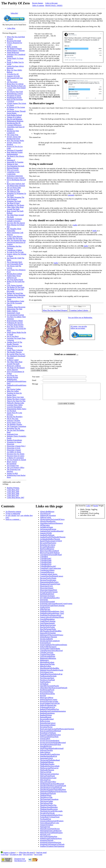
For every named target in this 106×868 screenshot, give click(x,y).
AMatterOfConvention (48, 515)
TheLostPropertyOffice (48, 782)
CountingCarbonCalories (49, 574)
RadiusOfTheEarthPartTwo (49, 709)
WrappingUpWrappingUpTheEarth (52, 844)
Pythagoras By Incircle (15, 323)
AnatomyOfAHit (46, 533)
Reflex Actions (12, 47)
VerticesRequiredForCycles (50, 823)
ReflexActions (45, 721)
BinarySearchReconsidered (49, 551)
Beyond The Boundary (15, 417)
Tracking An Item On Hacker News (14, 394)
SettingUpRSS (45, 739)
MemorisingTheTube (47, 664)
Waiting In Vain (12, 164)
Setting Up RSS (12, 473)
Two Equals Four (13, 466)
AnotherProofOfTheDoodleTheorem (53, 537)
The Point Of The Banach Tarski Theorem (16, 369)
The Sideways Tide (13, 191)
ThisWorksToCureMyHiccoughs (51, 811)
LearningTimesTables (48, 654)
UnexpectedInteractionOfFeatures (52, 821)
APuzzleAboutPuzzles (48, 521)
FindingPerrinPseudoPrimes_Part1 (52, 611)
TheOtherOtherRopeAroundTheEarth (53, 786)
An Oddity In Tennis (14, 452)
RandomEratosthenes (47, 713)
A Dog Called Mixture (15, 236)
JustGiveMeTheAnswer (48, 647)
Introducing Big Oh (14, 123)
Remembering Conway (15, 94)
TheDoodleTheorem (47, 770)
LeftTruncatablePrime (48, 656)
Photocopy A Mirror (14, 366)
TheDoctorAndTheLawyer (49, 768)
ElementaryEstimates (47, 596)
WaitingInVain (45, 827)
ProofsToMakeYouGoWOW (50, 703)
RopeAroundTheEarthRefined (50, 731)
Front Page (5, 854)
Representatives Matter (15, 321)
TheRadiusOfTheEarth (48, 793)
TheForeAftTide (46, 772)
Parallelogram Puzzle (14, 98)
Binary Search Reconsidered (12, 463)
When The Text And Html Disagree (55, 310)
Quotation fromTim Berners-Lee (20, 860)
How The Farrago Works (15, 141)
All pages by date (16, 854)
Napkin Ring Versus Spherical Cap (14, 277)
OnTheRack (44, 684)
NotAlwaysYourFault (47, 680)
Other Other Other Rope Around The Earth (15, 208)
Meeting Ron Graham (14, 274)
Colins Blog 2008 (13, 494)
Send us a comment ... (13, 519)
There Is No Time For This (16, 401)
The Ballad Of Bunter (14, 49)
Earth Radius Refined (14, 115)
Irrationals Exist (12, 434)
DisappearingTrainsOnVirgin (50, 584)
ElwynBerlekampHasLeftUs (50, 598)
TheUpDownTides (46, 803)
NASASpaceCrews (47, 672)
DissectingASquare (47, 588)
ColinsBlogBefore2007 (48, 566)
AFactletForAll (45, 514)
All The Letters (12, 82)
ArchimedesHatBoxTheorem (50, 539)
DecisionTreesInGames (48, 580)
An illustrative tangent (13, 512)
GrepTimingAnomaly (47, 623)
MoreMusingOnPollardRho (50, 668)
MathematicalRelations (48, 658)
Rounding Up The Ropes (15, 205)
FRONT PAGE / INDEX (54, 5)
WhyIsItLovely (45, 835)
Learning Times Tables (15, 405)
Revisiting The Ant (13, 428)
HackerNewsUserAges (48, 625)
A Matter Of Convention (15, 458)
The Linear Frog (13, 135)
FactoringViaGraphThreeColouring (52, 606)
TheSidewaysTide (46, 797)
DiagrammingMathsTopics (49, 582)
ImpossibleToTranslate (48, 633)
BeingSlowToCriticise (48, 545)
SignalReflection (46, 746)
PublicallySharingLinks (48, 705)
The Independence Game (15, 301)
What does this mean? (27, 853)
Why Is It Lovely (13, 170)
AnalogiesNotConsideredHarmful (52, 531)
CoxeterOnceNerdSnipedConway (52, 576)
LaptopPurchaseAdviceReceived (51, 651)
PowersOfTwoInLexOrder (49, 701)
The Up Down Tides (14, 188)
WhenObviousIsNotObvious (50, 829)
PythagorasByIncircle (48, 707)
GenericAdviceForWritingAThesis (52, 617)
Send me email (41, 853)
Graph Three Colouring (15, 350)
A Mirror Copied (13, 360)
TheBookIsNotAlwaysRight (50, 766)
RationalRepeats (46, 717)
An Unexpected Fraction (15, 315)
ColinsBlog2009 (46, 562)
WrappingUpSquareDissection (51, 842)
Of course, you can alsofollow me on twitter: (79, 327)
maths (75, 225)
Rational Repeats (13, 168)
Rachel (96, 506)
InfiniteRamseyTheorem (48, 637)
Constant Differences (14, 125)
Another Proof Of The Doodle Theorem (14, 343)
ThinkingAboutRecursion (49, 809)
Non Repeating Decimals (16, 166)
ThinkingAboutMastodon (49, 807)
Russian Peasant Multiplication (12, 378)
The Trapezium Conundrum (16, 426)
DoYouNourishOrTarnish (49, 592)
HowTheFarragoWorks (48, 629)
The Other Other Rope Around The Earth (15, 363)
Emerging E (11, 160)
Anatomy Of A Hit (13, 76)
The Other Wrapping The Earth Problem (16, 198)
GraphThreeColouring (48, 621)
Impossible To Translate (15, 162)
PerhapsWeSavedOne (47, 694)
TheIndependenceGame (48, 778)
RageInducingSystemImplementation (53, 711)
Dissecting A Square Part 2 (16, 446)
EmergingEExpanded (47, 602)
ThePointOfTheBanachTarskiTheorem (53, 791)
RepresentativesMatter (48, 725)
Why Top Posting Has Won (16, 240)
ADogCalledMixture (47, 512)
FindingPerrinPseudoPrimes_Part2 (52, 613)
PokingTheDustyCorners (49, 699)
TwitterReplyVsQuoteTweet (50, 817)
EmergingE (44, 600)
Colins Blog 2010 (13, 490)
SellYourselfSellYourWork (49, 737)
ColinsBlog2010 (46, 564)
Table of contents (38, 5)
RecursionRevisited (47, 719)
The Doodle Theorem (14, 352)
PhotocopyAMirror (47, 698)
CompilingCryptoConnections (50, 568)
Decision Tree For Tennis (16, 454)
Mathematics (44, 660)
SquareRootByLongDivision (50, 754)
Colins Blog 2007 (13, 496)
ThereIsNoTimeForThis (48, 805)
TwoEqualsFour (46, 819)
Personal (43, 696)
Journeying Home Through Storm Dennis (16, 112)
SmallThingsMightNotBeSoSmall (52, 748)
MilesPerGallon (45, 666)
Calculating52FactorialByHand (51, 555)
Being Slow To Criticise (15, 84)
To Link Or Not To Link (15, 252)
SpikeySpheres (45, 752)
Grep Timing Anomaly (15, 285)
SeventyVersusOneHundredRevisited (53, 743)
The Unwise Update (14, 389)
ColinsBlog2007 (46, 559)
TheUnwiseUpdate (46, 801)
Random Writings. (13, 488)
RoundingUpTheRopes (48, 733)
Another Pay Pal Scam (15, 238)
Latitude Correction (14, 221)
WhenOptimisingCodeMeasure (51, 831)
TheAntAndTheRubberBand (50, 760)
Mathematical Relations (15, 121)
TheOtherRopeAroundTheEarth (51, 788)
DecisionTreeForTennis (48, 578)
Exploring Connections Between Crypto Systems (16, 177)
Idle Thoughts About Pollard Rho (14, 230)
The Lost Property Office (16, 467)
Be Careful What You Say (16, 354)
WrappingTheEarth (47, 840)
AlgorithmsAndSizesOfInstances (51, 523)
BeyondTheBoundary (47, 547)
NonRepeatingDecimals (48, 676)
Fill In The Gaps (13, 419)
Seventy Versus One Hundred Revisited (14, 138)
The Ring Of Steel (13, 203)
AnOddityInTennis (46, 527)
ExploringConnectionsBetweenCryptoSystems (56, 604)
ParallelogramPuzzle (47, 690)
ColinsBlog (44, 557)
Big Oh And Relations (15, 119)
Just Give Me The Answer (16, 223)
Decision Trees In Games (16, 456)
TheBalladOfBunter (47, 762)
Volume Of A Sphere (14, 117)
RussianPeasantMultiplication (50, 735)
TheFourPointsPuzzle (47, 776)
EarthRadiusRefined (47, 594)
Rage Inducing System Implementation (15, 153)
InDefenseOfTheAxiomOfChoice (52, 635)
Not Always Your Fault (15, 92)
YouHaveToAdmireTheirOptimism (52, 846)
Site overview (28, 854)
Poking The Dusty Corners (16, 399)
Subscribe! (14, 13)
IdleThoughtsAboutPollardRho (51, 631)
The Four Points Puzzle (15, 280)
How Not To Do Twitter (15, 327)
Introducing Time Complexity (13, 132)
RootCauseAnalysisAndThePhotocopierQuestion (57, 729)
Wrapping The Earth (14, 201)
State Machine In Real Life (16, 86)
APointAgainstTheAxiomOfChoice (52, 519)
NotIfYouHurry (45, 682)
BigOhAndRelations (47, 549)
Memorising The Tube (15, 309)
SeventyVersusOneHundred (50, 741)
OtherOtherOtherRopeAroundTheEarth (54, 688)
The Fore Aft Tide (13, 190)
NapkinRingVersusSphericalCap (51, 674)
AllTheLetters (45, 525)
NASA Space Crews (14, 422)
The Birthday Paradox (14, 424)
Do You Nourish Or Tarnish (16, 460)
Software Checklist (13, 421)
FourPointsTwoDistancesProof (51, 615)
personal (71, 195)
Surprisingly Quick (13, 313)
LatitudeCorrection (47, 652)
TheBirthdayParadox (47, 764)
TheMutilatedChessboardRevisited (52, 784)
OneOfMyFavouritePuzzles (50, 686)
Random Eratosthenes (14, 440)
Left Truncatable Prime (15, 264)
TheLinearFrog (45, 780)
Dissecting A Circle (14, 448)
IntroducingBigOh (46, 639)
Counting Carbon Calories (79, 310)
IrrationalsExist (45, 643)
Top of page (38, 854)
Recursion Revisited (14, 41)
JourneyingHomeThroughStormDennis (54, 645)
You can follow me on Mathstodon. (81, 318)
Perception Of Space (14, 96)
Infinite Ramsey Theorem (16, 51)
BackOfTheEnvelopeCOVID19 (51, 541)
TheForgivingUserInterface (49, 774)
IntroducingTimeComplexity (50, 641)
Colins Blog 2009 (13, 492)
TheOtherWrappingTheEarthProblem (53, 790)
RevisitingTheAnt (46, 727)
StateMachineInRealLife (49, 756)
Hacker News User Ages (15, 397)
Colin (88, 506)
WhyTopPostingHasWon (49, 837)
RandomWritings (46, 715)
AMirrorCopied (45, 517)
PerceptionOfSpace (47, 692)
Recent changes (38, 3)
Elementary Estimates (14, 219)
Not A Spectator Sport (14, 262)
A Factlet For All (13, 74)
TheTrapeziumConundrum (49, 799)
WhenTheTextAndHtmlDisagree (51, 833)
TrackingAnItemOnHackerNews (51, 815)
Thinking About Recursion (16, 307)
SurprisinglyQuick (46, 758)
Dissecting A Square (14, 450)
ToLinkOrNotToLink (47, 813)
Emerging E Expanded (15, 150)
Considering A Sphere (14, 250)
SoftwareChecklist (46, 750)
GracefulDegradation (47, 619)
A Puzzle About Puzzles (15, 325)
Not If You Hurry (13, 336)
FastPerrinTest (45, 607)
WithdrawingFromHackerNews (51, 838)
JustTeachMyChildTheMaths (50, 649)
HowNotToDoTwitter (47, 627)
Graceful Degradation (14, 407)
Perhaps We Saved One (15, 293)
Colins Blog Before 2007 (15, 498)
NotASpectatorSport (47, 678)
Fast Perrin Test (12, 375)
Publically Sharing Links (15, 403)
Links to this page (51, 3)
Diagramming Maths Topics (17, 409)
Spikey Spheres (12, 311)
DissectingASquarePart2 (49, 590)
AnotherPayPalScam (47, 535)
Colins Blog (11, 28)
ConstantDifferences (47, 572)
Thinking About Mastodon (16, 295)
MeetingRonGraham (47, 662)
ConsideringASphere (47, 570)
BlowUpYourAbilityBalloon (50, 553)
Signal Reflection (13, 52)
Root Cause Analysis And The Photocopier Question (16, 185)
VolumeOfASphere (47, 825)
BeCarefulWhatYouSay (48, 543)
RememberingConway (48, 723)
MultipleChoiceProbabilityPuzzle (52, 670)
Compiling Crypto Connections (13, 173)
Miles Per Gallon (13, 391)
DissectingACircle (46, 586)
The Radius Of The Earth (16, 287)
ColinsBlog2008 (46, 560)
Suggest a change (9, 853)
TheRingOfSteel (46, 795)
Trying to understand (13, 514)
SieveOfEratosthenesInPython (50, 745)
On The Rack (11, 411)
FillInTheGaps (45, 609)
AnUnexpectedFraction (48, 529)
